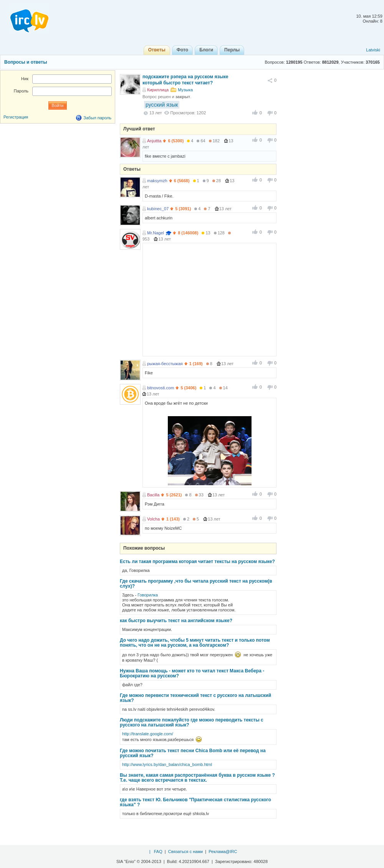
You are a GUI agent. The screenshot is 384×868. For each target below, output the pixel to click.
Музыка (185, 90)
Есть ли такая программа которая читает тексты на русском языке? (197, 562)
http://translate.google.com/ (148, 734)
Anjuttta (154, 141)
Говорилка (148, 595)
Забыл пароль (97, 118)
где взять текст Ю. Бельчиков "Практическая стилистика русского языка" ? (195, 802)
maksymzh (157, 181)
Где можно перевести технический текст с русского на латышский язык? (195, 698)
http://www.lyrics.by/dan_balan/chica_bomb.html (167, 764)
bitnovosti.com (161, 388)
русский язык (162, 105)
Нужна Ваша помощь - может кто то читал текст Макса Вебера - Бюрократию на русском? (192, 673)
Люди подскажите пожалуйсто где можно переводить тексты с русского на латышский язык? (192, 722)
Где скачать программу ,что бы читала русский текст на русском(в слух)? (196, 584)
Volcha (153, 519)
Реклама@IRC (223, 852)
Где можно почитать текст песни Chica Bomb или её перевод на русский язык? (193, 753)
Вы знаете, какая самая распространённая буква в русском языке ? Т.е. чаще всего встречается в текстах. (197, 778)
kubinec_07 (158, 209)
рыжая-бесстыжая (165, 364)
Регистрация (16, 117)
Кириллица (158, 90)
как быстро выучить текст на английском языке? (176, 621)
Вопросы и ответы (26, 62)
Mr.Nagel (156, 233)
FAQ (158, 852)
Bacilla (153, 495)
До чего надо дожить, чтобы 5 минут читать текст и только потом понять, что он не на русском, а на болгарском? (195, 643)
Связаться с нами (185, 852)
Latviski (373, 50)
